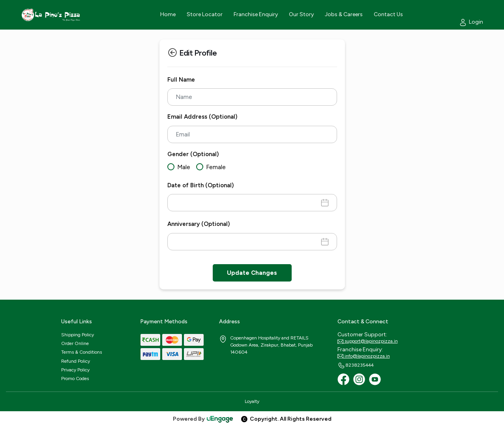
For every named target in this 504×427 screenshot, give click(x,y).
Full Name (181, 80)
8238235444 (356, 365)
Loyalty (252, 401)
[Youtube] (375, 379)
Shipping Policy (78, 335)
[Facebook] (343, 379)
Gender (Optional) (193, 154)
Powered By (203, 419)
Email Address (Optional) (202, 117)
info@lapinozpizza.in (364, 356)
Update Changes (252, 273)
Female (216, 167)
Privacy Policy (75, 370)
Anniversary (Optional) (199, 224)
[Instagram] (359, 379)
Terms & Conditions (82, 352)
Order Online (75, 343)
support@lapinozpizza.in (368, 341)
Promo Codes (75, 379)
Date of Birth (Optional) (200, 185)
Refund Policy (76, 361)
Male (184, 167)
